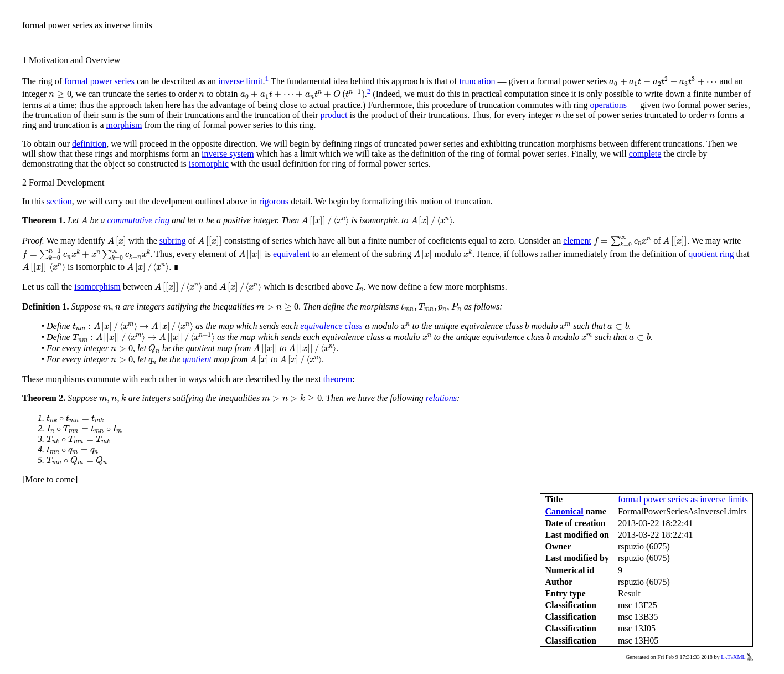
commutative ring (138, 220)
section (59, 201)
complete (645, 154)
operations (608, 105)
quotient (197, 359)
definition (89, 144)
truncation (478, 81)
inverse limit (240, 81)
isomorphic (209, 164)
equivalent (292, 254)
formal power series (99, 81)
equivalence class (331, 326)
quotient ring (711, 254)
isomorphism (97, 287)
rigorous (274, 201)
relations (441, 398)
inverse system (228, 154)
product (334, 115)
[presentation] (663, 82)
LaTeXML (737, 657)
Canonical (564, 511)
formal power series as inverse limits (683, 499)
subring (173, 241)
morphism (124, 125)
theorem (338, 379)
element (577, 241)
